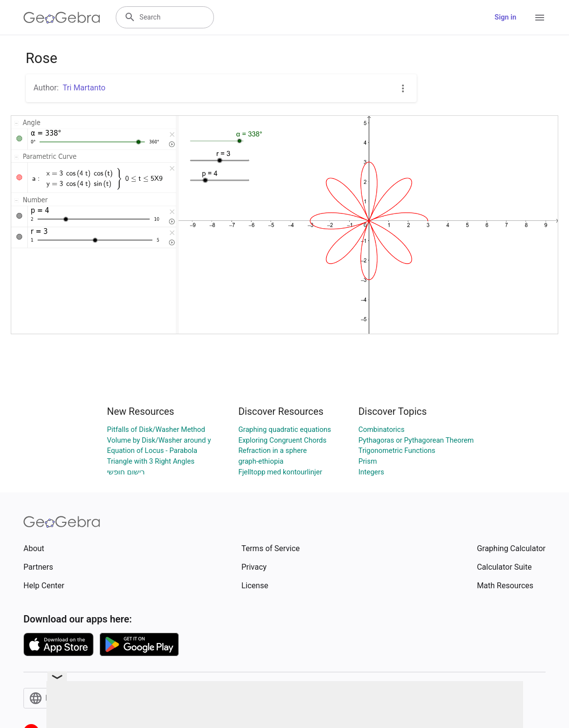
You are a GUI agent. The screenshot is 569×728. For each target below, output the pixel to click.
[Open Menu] (540, 18)
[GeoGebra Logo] (62, 18)
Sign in (506, 17)
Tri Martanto (84, 88)
